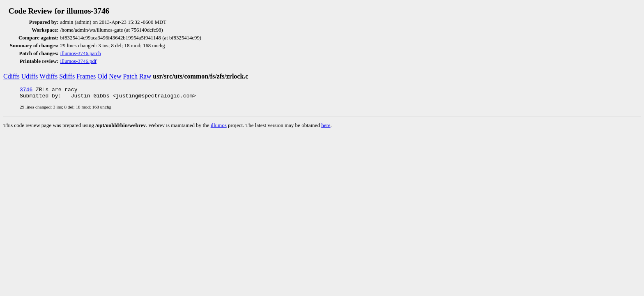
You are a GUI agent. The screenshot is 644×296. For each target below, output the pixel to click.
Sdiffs (67, 76)
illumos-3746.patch (81, 53)
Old (102, 76)
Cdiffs (11, 76)
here (326, 128)
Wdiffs (48, 76)
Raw (145, 76)
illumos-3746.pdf (79, 61)
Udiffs (30, 76)
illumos (219, 128)
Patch (130, 76)
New (115, 76)
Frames (86, 76)
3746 (26, 90)
